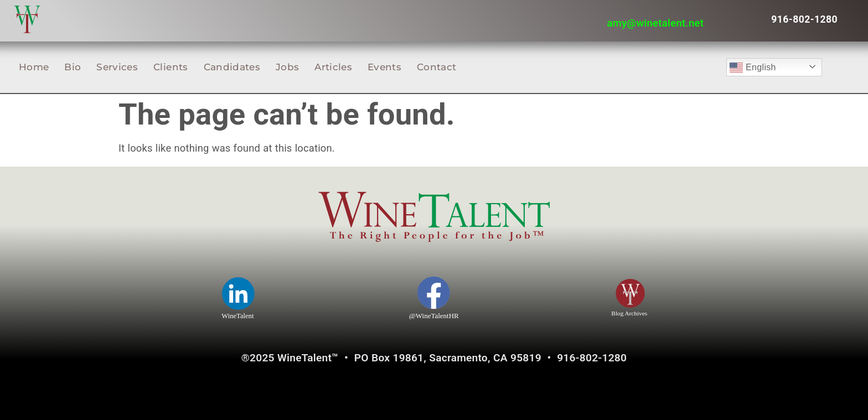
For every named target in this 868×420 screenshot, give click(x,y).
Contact (436, 67)
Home (34, 67)
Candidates (232, 67)
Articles (333, 67)
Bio (73, 67)
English (753, 68)
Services (117, 67)
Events (384, 67)
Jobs (287, 67)
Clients (170, 67)
